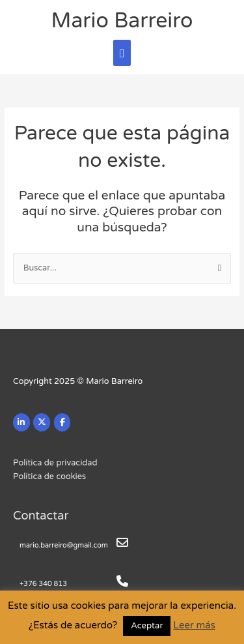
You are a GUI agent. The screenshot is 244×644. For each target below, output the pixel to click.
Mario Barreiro (122, 21)
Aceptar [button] (147, 626)
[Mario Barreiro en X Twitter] (42, 422)
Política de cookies (49, 476)
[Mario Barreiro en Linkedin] (21, 422)
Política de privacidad (55, 463)
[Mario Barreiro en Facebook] (62, 422)
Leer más (194, 625)
